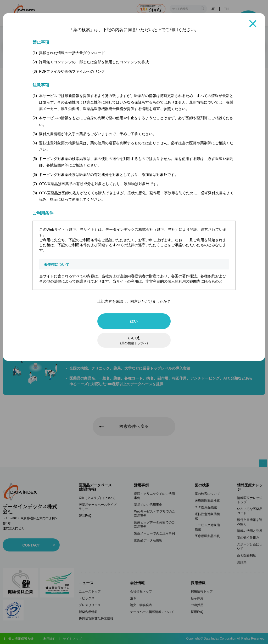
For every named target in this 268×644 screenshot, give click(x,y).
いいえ (134, 340)
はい (134, 321)
